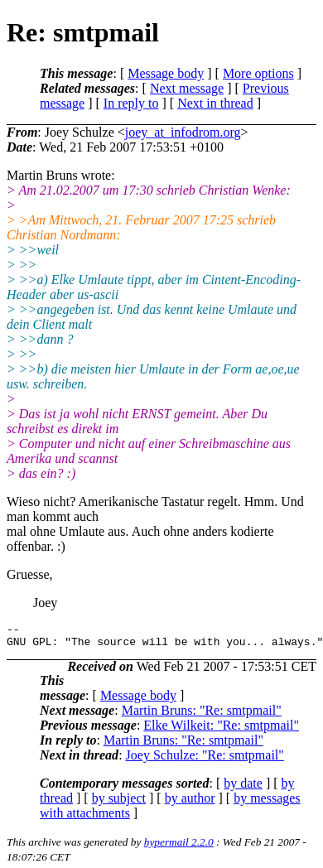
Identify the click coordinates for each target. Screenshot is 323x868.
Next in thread (215, 103)
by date (243, 788)
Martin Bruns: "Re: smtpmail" (202, 715)
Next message (187, 88)
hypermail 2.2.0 (179, 847)
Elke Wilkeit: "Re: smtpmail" (221, 730)
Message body (166, 73)
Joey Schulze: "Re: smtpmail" (205, 760)
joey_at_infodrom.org (183, 132)
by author (190, 803)
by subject (119, 803)
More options (258, 73)
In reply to (131, 103)
